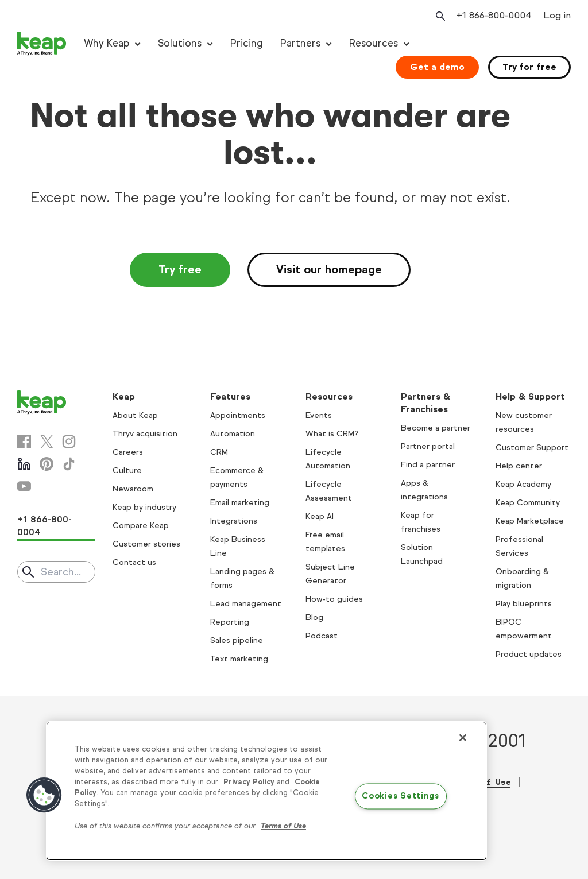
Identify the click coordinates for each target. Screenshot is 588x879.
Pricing (247, 43)
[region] (266, 791)
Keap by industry (144, 507)
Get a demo (437, 67)
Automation (233, 434)
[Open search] (439, 16)
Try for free (529, 67)
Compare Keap (141, 526)
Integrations (234, 521)
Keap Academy (523, 484)
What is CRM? (332, 434)
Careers (128, 452)
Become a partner (436, 428)
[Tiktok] (69, 464)
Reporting (230, 622)
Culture (127, 471)
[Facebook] (24, 442)
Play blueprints (524, 604)
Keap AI (320, 516)
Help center (519, 466)
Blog (314, 617)
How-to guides (334, 599)
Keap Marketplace (530, 521)
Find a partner (428, 465)
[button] (44, 795)
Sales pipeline (237, 640)
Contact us (134, 562)
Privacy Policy (249, 782)
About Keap (135, 415)
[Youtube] (24, 486)
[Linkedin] (24, 464)
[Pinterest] (47, 464)
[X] (47, 442)
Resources (374, 43)
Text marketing (239, 659)
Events (319, 415)
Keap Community (528, 503)
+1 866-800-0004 (45, 526)
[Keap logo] (42, 44)
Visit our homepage (329, 270)
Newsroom (133, 489)
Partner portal (428, 446)
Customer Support (532, 448)
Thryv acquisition (145, 434)
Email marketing (240, 503)
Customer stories (146, 544)
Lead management (246, 604)
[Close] (463, 738)
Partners (300, 43)
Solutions (180, 43)
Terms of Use (283, 826)
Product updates (529, 654)
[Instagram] (69, 442)
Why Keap (107, 43)
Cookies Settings (401, 796)
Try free (180, 270)
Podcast (322, 636)
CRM (219, 452)
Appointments (238, 415)
